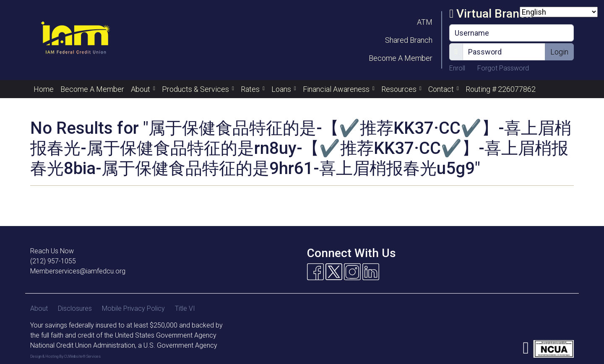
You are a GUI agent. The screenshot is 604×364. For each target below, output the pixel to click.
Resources (400, 89)
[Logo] (75, 40)
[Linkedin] (371, 272)
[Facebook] (315, 272)
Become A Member (401, 58)
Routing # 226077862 (501, 89)
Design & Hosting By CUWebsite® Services (65, 356)
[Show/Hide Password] (456, 52)
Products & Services (196, 89)
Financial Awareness (337, 89)
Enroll (458, 68)
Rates (251, 89)
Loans (282, 89)
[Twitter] (334, 272)
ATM (425, 22)
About (141, 89)
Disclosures (75, 308)
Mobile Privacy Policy (133, 308)
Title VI (185, 308)
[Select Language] (559, 12)
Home (44, 89)
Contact (442, 89)
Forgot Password (503, 68)
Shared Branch (409, 40)
